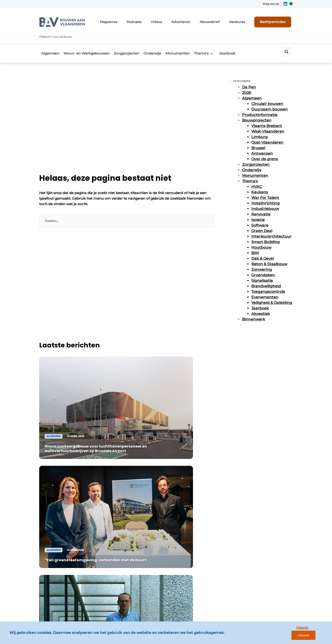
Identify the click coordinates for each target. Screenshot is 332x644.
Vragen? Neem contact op (255, 436)
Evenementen (265, 283)
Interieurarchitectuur (271, 222)
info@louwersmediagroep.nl (265, 511)
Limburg (259, 123)
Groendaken (263, 261)
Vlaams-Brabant (267, 112)
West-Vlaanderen (268, 117)
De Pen (249, 73)
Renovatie (261, 200)
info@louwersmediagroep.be (265, 580)
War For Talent (265, 184)
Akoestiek (261, 300)
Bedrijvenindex (276, 20)
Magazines (127, 20)
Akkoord (315, 637)
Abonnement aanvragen (123, 496)
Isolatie (258, 206)
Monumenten (188, 41)
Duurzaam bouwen (270, 95)
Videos (171, 20)
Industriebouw (265, 195)
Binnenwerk (254, 305)
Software (260, 211)
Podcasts (150, 20)
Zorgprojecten (131, 41)
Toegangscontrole (268, 278)
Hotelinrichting (265, 189)
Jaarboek (243, 41)
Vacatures (242, 20)
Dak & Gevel (262, 244)
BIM (255, 239)
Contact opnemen (118, 505)
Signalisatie (262, 267)
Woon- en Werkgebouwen (88, 41)
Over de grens (265, 145)
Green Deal (262, 217)
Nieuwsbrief (218, 20)
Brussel (258, 134)
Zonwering (262, 255)
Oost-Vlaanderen (267, 128)
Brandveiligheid (266, 272)
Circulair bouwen (267, 90)
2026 (247, 79)
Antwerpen (262, 139)
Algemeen (48, 41)
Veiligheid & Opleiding (272, 289)
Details (293, 637)
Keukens (260, 178)
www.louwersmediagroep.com (267, 604)
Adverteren (193, 20)
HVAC (257, 173)
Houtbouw (261, 233)
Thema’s (214, 41)
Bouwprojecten (257, 106)
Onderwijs (159, 41)
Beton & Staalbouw (269, 250)
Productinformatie (260, 101)
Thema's (250, 167)
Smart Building (265, 228)
